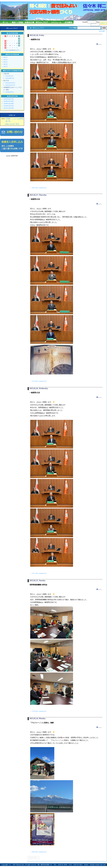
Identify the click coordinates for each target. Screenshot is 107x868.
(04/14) (5, 64)
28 (17, 48)
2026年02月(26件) (9, 104)
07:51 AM (35, 573)
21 (17, 45)
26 (12, 48)
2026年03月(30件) (9, 101)
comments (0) (42, 188)
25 (10, 48)
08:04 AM (35, 852)
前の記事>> (103, 31)
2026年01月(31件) (9, 106)
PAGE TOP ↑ (33, 858)
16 (5, 45)
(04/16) (5, 60)
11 (10, 43)
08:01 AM (35, 188)
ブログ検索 (73, 28)
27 (15, 48)
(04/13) (5, 66)
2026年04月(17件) (9, 99)
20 (15, 45)
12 (12, 43)
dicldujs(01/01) (10, 92)
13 (15, 43)
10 (8, 43)
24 (8, 48)
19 (12, 45)
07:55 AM (35, 381)
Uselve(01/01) (9, 76)
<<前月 (6, 50)
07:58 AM (35, 711)
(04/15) (5, 62)
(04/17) (5, 57)
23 (5, 48)
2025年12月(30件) (9, 108)
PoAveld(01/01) (10, 78)
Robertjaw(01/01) (10, 83)
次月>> (18, 50)
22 (19, 45)
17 (8, 45)
